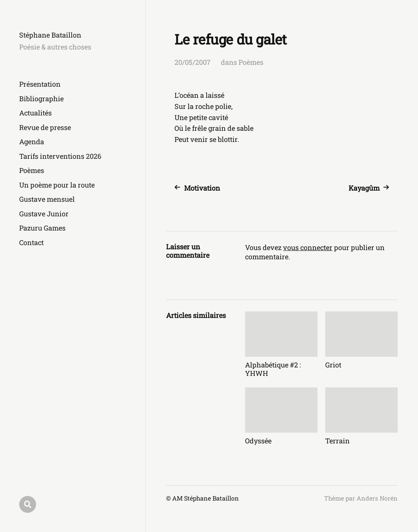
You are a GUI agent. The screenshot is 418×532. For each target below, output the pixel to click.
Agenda (32, 142)
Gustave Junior (44, 214)
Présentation (40, 84)
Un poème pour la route (57, 185)
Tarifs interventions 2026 (60, 156)
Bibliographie (41, 99)
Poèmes (32, 170)
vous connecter (308, 247)
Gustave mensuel (47, 199)
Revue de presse (45, 127)
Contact (31, 242)
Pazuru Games (42, 228)
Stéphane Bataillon (50, 35)
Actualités (35, 113)
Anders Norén (377, 498)
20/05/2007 (193, 62)
